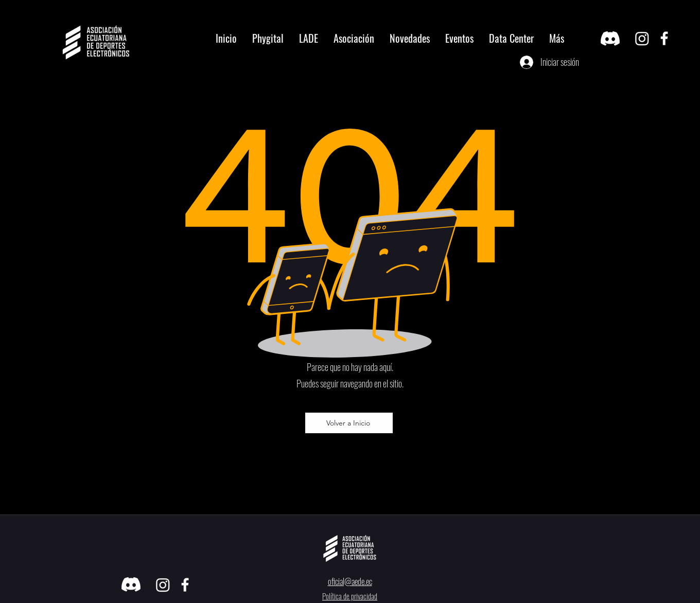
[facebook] (664, 38)
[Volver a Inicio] (349, 423)
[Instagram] (642, 38)
